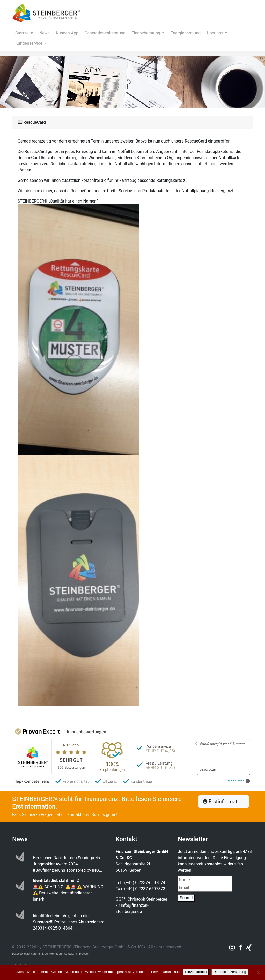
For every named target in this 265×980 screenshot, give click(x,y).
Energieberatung (186, 33)
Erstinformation (224, 802)
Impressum (83, 954)
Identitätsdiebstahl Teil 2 (56, 881)
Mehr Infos (239, 781)
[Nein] (259, 972)
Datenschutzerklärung (230, 972)
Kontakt (69, 954)
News (45, 33)
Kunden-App (67, 33)
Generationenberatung (105, 33)
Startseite (24, 33)
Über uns (215, 33)
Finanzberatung (146, 33)
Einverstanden (196, 972)
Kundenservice (29, 43)
